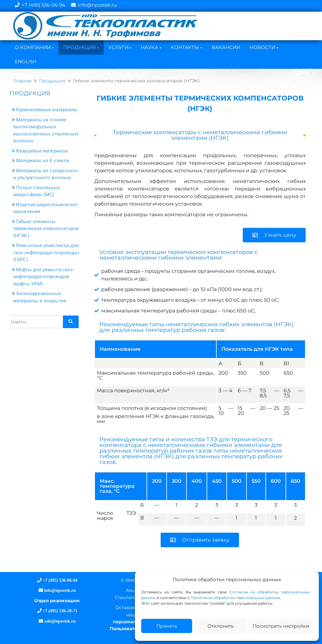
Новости (262, 47)
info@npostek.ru (97, 5)
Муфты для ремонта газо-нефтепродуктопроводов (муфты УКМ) (44, 277)
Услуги (119, 47)
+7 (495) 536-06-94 (43, 5)
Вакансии (226, 47)
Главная (22, 81)
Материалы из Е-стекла (42, 161)
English (26, 61)
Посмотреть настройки (281, 626)
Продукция (80, 47)
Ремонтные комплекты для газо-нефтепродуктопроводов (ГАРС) (47, 253)
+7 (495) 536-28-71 (60, 611)
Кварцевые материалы (42, 151)
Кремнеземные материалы (47, 110)
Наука (150, 47)
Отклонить (221, 626)
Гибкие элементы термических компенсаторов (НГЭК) (46, 229)
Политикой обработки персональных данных (235, 598)
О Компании (33, 47)
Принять (167, 626)
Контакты (185, 47)
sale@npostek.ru (59, 621)
